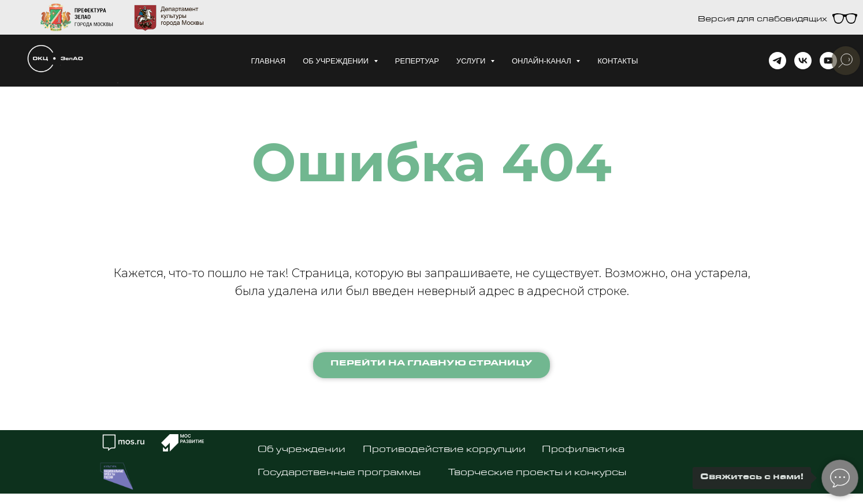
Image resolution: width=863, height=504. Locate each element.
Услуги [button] (472, 61)
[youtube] (828, 61)
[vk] (803, 61)
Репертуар (417, 61)
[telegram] (778, 61)
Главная (268, 61)
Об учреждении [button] (337, 61)
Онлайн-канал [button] (543, 61)
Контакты (618, 61)
